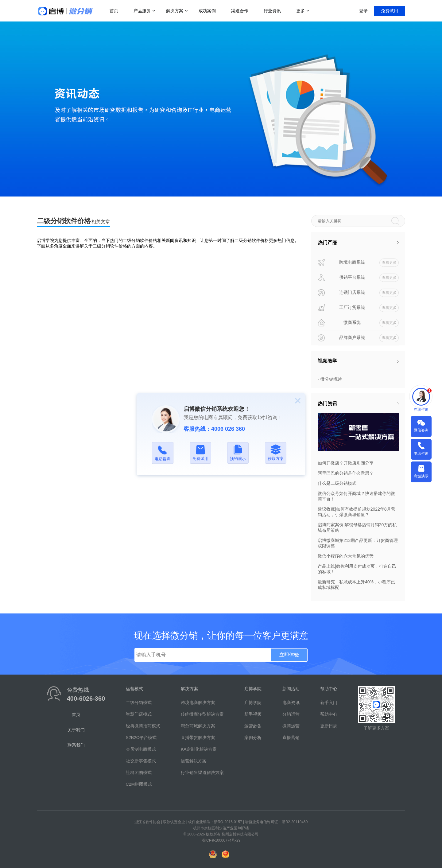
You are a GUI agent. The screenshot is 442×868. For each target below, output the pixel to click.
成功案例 (207, 11)
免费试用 (390, 11)
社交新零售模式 (141, 761)
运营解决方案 (194, 761)
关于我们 (76, 730)
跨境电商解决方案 (198, 703)
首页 (114, 11)
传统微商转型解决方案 (202, 714)
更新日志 (329, 726)
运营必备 (253, 726)
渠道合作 (240, 11)
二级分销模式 (139, 703)
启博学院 (253, 703)
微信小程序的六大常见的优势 (346, 556)
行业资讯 (272, 11)
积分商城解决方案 (198, 726)
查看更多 (389, 263)
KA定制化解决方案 (199, 749)
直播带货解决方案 (198, 738)
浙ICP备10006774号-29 (221, 840)
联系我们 (76, 745)
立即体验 (289, 655)
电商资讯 (291, 703)
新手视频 (253, 714)
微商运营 (291, 726)
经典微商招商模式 (143, 726)
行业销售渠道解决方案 (202, 773)
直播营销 (291, 738)
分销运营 (291, 714)
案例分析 (253, 738)
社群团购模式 (139, 773)
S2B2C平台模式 (141, 738)
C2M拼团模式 (139, 784)
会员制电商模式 (141, 749)
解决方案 (175, 11)
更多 (300, 11)
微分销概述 (331, 379)
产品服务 (142, 11)
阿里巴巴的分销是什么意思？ (346, 473)
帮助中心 (329, 714)
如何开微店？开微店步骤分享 (346, 463)
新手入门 (329, 703)
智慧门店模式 (139, 714)
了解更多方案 (376, 728)
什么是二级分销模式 (337, 483)
